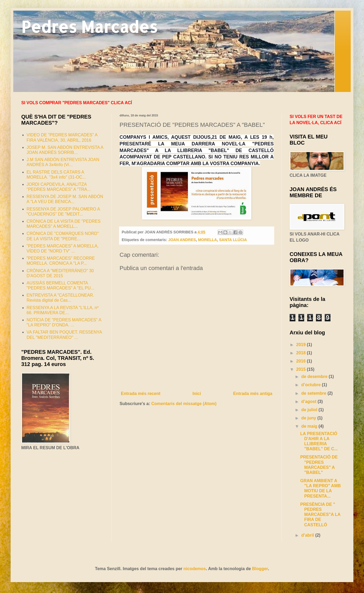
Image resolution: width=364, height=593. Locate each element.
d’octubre (312, 385)
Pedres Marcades (89, 27)
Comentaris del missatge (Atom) (184, 404)
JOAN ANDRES (182, 240)
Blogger (260, 569)
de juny (309, 418)
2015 (302, 369)
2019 (302, 345)
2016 (302, 361)
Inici (197, 394)
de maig (310, 426)
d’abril (308, 535)
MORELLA (207, 240)
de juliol (310, 410)
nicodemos (195, 569)
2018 (302, 353)
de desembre (315, 377)
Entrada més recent (141, 394)
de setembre (314, 393)
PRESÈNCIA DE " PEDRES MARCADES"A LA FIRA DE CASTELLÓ (320, 515)
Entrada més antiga (253, 394)
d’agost (309, 401)
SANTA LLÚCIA (233, 240)
